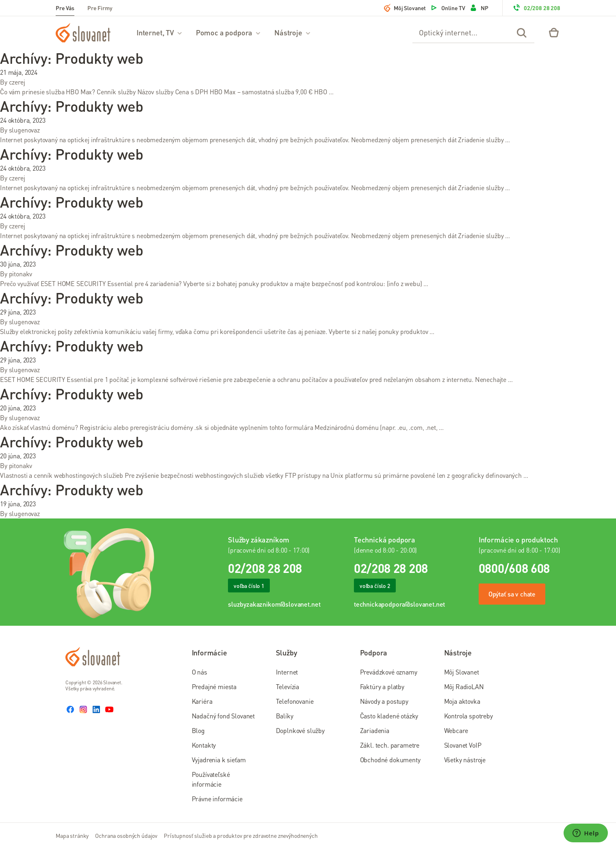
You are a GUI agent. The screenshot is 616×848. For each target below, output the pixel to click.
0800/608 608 (514, 568)
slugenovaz (24, 130)
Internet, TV (160, 32)
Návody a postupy (384, 701)
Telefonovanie (295, 701)
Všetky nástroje (465, 760)
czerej (17, 82)
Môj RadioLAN (464, 686)
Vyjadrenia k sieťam (219, 760)
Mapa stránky (72, 835)
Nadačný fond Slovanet (223, 716)
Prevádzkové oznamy (389, 672)
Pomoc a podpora (229, 32)
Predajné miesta (214, 686)
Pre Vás (65, 8)
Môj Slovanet (405, 8)
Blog (198, 730)
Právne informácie (217, 799)
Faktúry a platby (382, 686)
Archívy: (72, 58)
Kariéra (202, 701)
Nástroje (293, 32)
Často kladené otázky (389, 716)
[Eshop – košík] (554, 33)
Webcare (456, 730)
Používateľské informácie (211, 779)
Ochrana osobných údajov (126, 835)
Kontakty (204, 745)
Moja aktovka (462, 701)
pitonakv (21, 274)
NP (479, 8)
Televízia (288, 686)
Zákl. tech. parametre (390, 745)
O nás (200, 672)
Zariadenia (375, 730)
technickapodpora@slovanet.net (399, 604)
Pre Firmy (100, 8)
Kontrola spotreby (469, 716)
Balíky (285, 716)
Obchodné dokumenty (390, 760)
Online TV (448, 8)
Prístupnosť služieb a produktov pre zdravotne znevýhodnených (241, 835)
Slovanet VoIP (463, 745)
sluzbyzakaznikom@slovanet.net (274, 604)
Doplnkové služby (300, 730)
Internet (287, 672)
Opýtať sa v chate (512, 594)
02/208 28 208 (536, 8)
